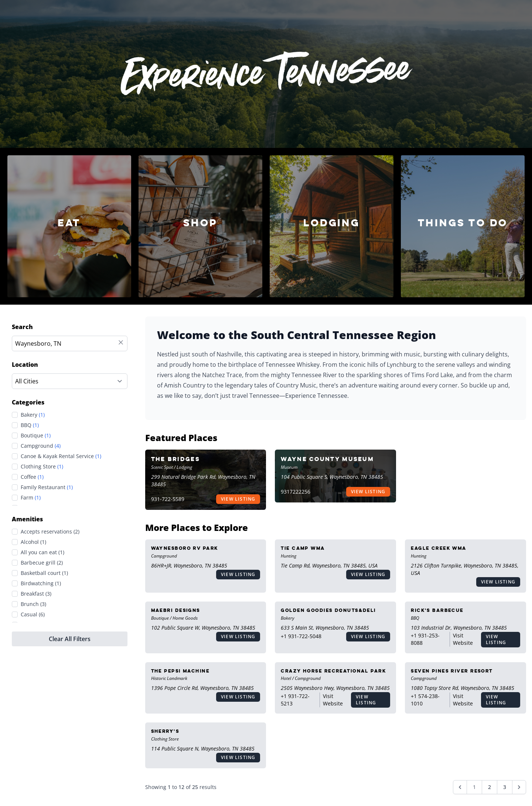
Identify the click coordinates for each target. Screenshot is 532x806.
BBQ (30, 425)
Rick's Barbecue (437, 610)
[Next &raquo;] (519, 787)
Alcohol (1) (33, 542)
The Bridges (175, 459)
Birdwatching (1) (41, 583)
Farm (31, 498)
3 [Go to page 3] (505, 787)
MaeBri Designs (176, 610)
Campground (41, 446)
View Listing (238, 499)
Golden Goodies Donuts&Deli (328, 610)
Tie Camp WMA (303, 548)
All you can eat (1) (42, 552)
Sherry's (165, 731)
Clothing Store (42, 467)
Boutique (36, 436)
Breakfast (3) (36, 594)
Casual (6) (33, 614)
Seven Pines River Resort (452, 671)
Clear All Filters (70, 639)
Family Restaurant (47, 487)
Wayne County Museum (327, 459)
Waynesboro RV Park (185, 548)
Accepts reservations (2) (50, 531)
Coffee (32, 477)
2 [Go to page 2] (490, 787)
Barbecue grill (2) (42, 563)
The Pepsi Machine (180, 671)
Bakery (33, 415)
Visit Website (463, 639)
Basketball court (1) (44, 573)
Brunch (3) (33, 604)
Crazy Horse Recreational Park (333, 671)
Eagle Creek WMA (439, 548)
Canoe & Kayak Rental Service (61, 456)
